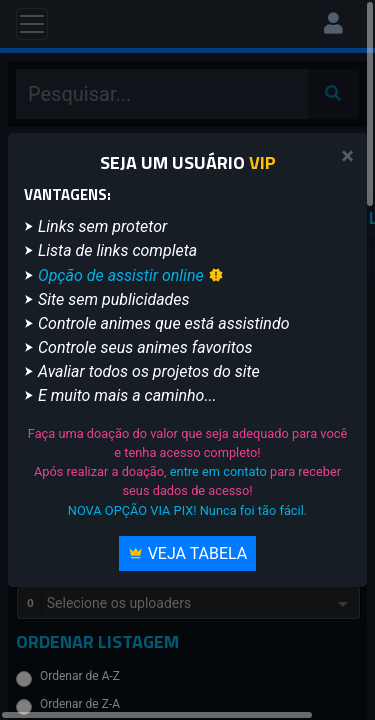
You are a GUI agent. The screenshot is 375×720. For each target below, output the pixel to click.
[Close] (347, 156)
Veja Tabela (188, 553)
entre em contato (218, 471)
